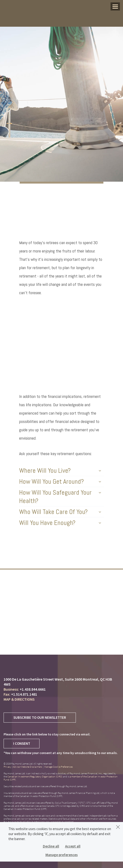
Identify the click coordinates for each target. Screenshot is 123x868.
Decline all (51, 846)
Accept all (73, 846)
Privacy (7, 767)
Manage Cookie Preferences (59, 767)
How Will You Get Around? (60, 481)
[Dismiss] (118, 827)
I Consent (22, 743)
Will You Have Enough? (60, 523)
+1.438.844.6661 (33, 689)
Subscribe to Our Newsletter (40, 717)
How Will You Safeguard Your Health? (60, 497)
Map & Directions (19, 699)
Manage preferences (62, 855)
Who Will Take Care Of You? (60, 512)
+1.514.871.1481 (24, 694)
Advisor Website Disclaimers (27, 767)
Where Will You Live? (60, 470)
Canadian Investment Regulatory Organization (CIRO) (35, 776)
